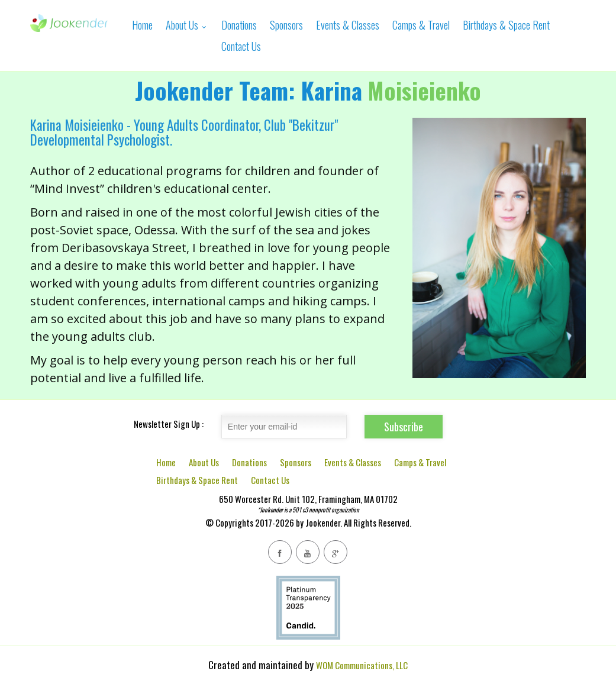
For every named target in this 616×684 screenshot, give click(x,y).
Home (142, 25)
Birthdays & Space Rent (506, 25)
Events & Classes (348, 25)
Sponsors (286, 25)
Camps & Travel (421, 25)
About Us (187, 25)
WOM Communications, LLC (362, 665)
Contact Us (241, 46)
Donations (239, 25)
